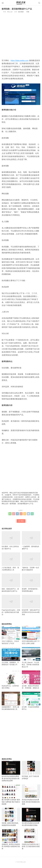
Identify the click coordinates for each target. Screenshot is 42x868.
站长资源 (21, 12)
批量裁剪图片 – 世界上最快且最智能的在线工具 (11, 701)
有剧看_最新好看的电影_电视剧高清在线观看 (11, 817)
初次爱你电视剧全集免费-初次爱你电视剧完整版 (31, 817)
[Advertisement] (21, 36)
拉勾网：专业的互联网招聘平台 (31, 701)
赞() (21, 521)
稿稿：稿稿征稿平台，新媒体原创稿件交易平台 (11, 583)
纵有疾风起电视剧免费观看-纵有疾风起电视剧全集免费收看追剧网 (11, 771)
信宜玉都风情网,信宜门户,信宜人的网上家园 (31, 635)
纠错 (28, 12)
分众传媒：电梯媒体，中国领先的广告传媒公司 (11, 656)
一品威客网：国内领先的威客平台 (31, 540)
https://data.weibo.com (20, 60)
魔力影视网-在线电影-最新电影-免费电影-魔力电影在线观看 (11, 795)
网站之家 (5, 504)
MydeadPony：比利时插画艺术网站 (11, 680)
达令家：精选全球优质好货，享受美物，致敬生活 (31, 680)
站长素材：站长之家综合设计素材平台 (11, 540)
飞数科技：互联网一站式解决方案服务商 (31, 562)
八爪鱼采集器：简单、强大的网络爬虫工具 (11, 562)
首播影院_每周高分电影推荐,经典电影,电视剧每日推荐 (11, 839)
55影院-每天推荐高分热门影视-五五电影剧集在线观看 (31, 839)
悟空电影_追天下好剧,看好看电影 (31, 770)
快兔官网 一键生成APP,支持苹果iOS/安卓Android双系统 (31, 605)
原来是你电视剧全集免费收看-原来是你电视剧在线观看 (31, 795)
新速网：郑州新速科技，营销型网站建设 (31, 583)
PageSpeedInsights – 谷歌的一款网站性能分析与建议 (11, 605)
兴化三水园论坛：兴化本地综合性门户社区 (11, 635)
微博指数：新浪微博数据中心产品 (22, 504)
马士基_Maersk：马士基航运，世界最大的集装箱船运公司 (31, 657)
